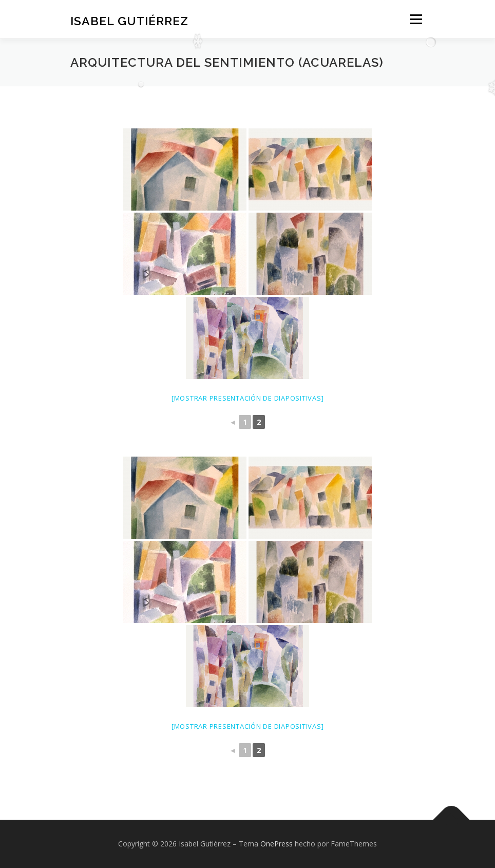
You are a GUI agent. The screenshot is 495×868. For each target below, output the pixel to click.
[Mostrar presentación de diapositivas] (248, 398)
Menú (416, 19)
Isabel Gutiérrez (129, 20)
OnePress (277, 844)
